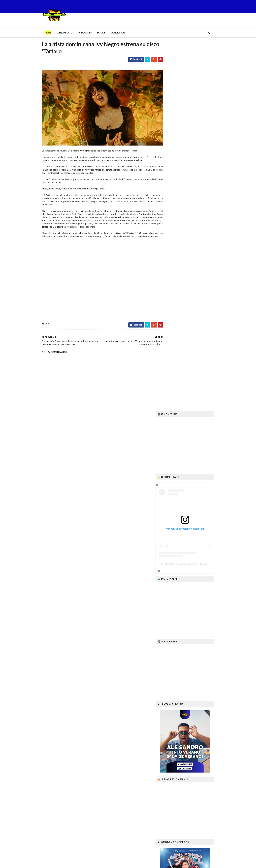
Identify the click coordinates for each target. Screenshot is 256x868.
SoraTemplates (55, 863)
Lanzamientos (58, 33)
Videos (38, 327)
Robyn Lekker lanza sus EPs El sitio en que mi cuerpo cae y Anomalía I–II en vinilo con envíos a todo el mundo (199, 764)
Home (41, 33)
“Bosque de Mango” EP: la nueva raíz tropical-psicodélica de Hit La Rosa (200, 746)
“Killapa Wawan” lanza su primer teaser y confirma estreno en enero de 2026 (199, 782)
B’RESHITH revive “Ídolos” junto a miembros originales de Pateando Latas (198, 831)
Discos (95, 33)
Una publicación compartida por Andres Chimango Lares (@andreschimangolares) (208, 198)
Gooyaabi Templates (90, 863)
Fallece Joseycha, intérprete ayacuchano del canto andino (197, 728)
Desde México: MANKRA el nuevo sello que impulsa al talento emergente (196, 814)
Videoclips (79, 33)
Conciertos (111, 33)
